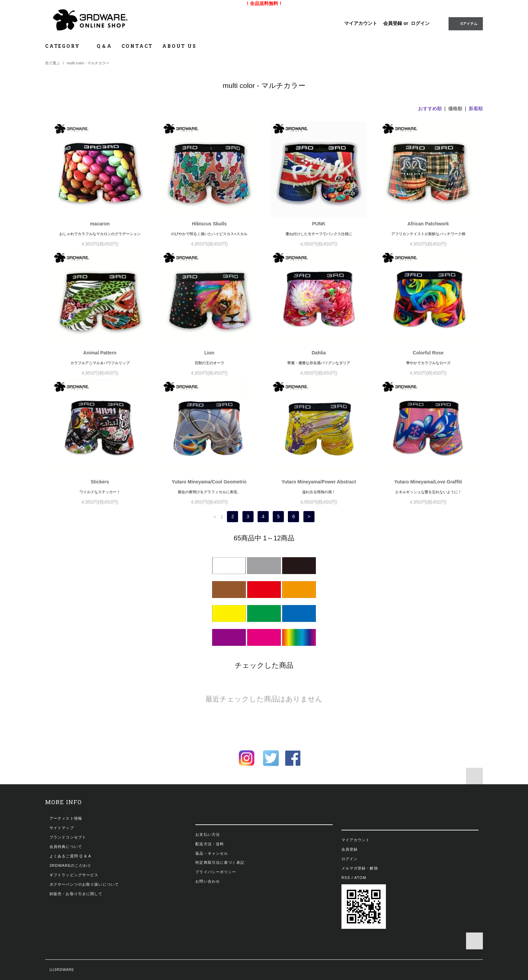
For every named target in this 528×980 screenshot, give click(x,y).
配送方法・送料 (210, 844)
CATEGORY (66, 46)
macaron (100, 224)
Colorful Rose (428, 353)
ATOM (360, 878)
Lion (209, 353)
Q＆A (104, 46)
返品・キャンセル (212, 853)
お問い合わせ (208, 881)
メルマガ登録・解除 (360, 868)
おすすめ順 (430, 108)
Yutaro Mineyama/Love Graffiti (428, 482)
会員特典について (66, 847)
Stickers (100, 482)
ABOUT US (179, 46)
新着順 (476, 108)
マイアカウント (361, 23)
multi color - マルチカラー (88, 63)
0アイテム (465, 23)
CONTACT (137, 46)
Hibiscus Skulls (209, 224)
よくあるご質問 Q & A (70, 856)
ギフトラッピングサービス (74, 875)
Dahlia (319, 353)
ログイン (420, 23)
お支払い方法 (208, 834)
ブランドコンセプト (68, 837)
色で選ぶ (53, 63)
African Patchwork (428, 224)
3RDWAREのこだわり (70, 865)
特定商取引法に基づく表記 (220, 862)
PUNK (319, 224)
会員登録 (393, 23)
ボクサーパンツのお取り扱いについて (84, 884)
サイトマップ (62, 828)
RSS (346, 878)
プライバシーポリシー (216, 872)
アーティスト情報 (66, 818)
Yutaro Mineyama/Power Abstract (319, 482)
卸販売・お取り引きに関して (76, 894)
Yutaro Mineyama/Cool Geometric (209, 482)
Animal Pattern (100, 353)
